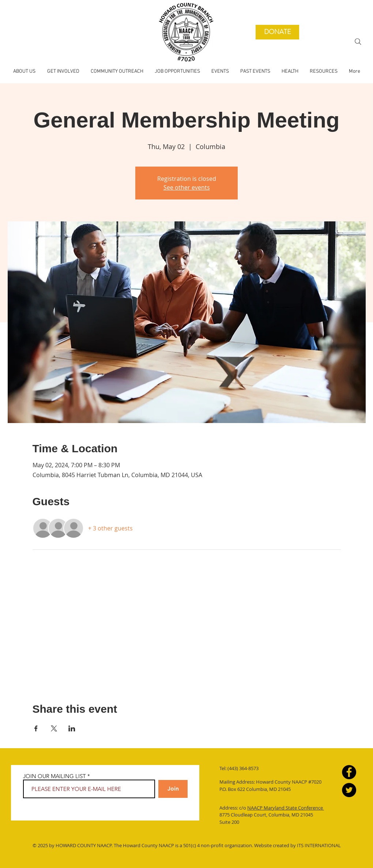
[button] (255, 72)
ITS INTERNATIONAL (318, 845)
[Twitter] (349, 790)
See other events (187, 187)
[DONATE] (277, 32)
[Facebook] (349, 772)
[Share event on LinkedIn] (72, 728)
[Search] (358, 42)
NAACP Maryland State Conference (286, 808)
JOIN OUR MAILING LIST (54, 776)
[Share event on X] (54, 728)
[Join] (173, 789)
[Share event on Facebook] (36, 728)
